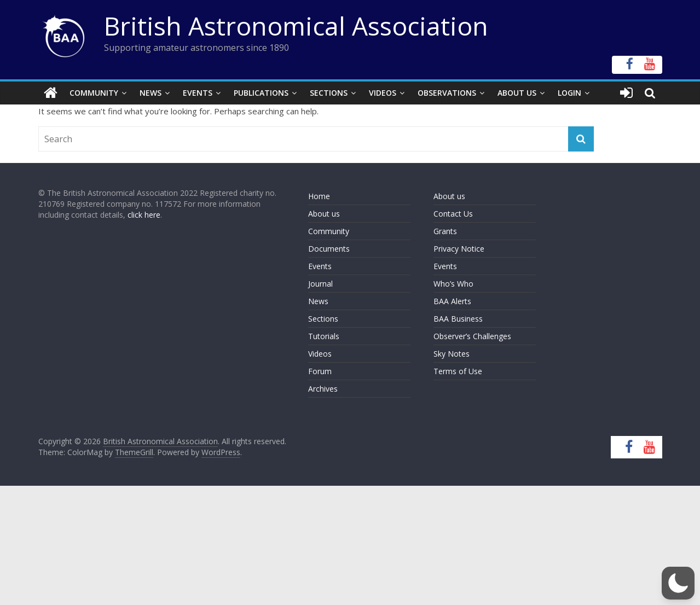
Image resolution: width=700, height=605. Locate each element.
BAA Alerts (452, 301)
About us (324, 214)
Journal (320, 284)
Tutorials (324, 336)
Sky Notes (452, 354)
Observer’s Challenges (472, 336)
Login (569, 93)
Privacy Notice (459, 249)
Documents (329, 249)
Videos (383, 93)
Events (198, 93)
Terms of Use (458, 371)
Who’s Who (453, 284)
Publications (261, 93)
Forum (320, 371)
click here (144, 215)
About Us (517, 93)
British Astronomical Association (296, 26)
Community (94, 93)
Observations (447, 93)
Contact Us (453, 214)
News (151, 93)
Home (319, 196)
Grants (445, 231)
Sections (329, 93)
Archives (323, 389)
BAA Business (458, 319)
